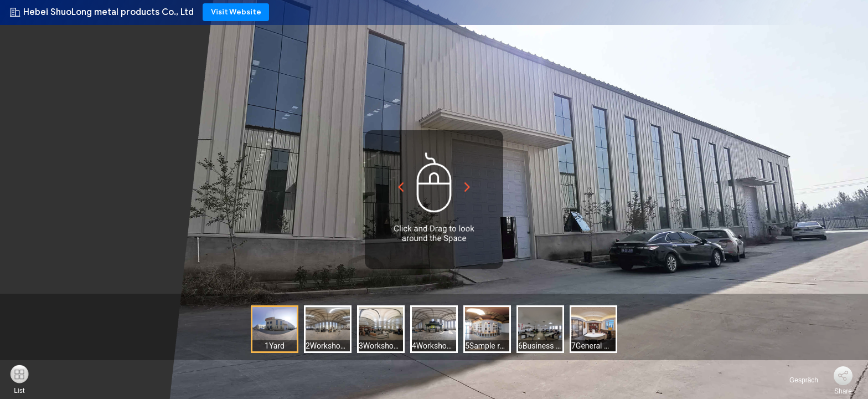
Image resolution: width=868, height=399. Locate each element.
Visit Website (236, 12)
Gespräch (797, 380)
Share (843, 391)
